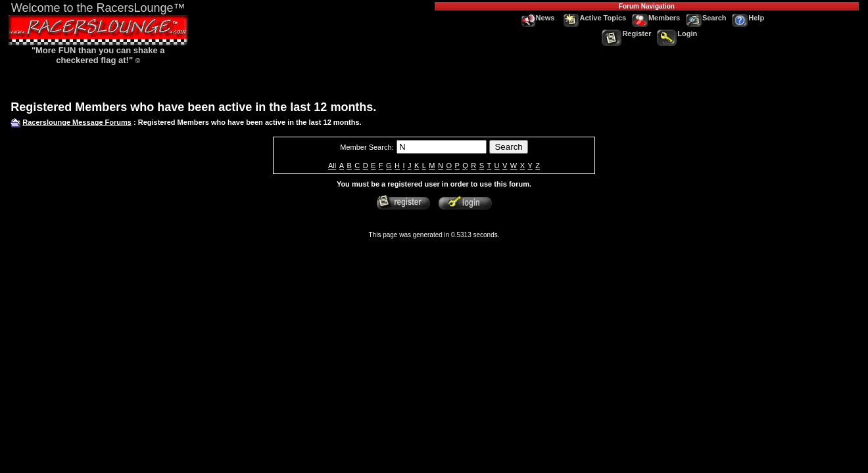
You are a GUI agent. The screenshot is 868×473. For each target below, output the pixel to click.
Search (706, 18)
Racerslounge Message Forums (77, 122)
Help (748, 18)
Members (656, 18)
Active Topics (595, 18)
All (332, 166)
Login (677, 34)
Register (626, 34)
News (538, 18)
